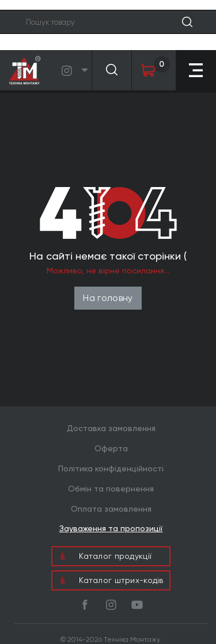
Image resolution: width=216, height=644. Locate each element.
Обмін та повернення (111, 489)
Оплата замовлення (111, 509)
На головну (108, 298)
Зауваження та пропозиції (111, 529)
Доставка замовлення (111, 428)
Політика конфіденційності (111, 468)
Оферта (111, 448)
